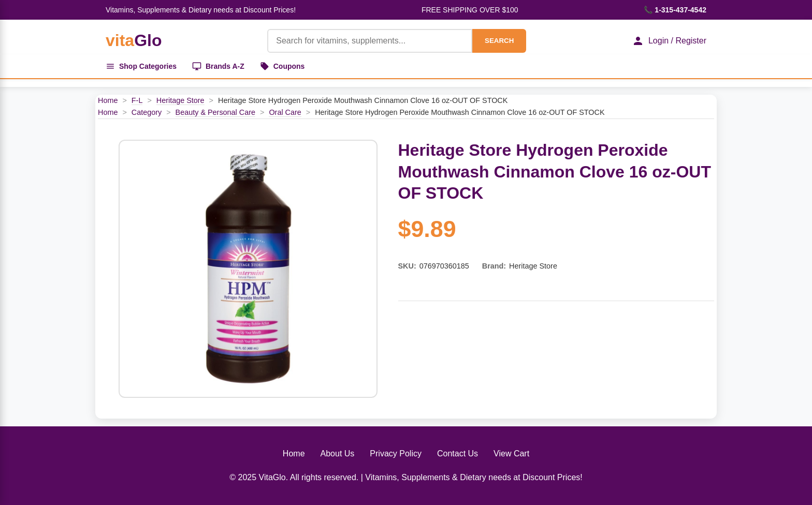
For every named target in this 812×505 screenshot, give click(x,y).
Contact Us (458, 454)
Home (108, 100)
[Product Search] (370, 41)
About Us (338, 454)
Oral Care (285, 112)
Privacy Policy (396, 454)
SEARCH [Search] (499, 41)
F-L (137, 100)
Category (147, 112)
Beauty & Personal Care (215, 112)
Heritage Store (180, 100)
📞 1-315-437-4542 (675, 10)
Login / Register (669, 41)
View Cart (511, 454)
